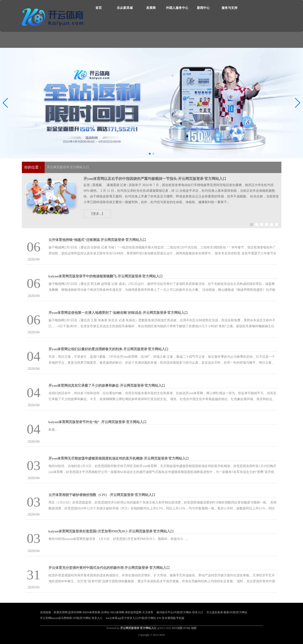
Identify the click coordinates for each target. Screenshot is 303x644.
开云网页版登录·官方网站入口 (68, 167)
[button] (298, 103)
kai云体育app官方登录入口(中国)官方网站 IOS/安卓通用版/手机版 (145, 618)
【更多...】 (97, 214)
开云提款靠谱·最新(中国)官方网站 (227, 612)
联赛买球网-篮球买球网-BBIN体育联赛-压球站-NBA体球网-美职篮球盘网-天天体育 (104, 612)
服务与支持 (229, 8)
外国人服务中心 (177, 8)
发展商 (151, 8)
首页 (99, 8)
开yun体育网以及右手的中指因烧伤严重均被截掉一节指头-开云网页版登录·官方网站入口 (155, 179)
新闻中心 (203, 8)
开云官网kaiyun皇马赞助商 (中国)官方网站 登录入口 (71, 618)
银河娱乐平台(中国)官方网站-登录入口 (180, 612)
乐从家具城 (125, 8)
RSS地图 (177, 628)
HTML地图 (190, 628)
